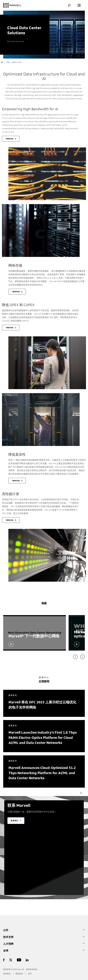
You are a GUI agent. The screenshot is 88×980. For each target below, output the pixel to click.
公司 (6, 930)
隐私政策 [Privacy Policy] (19, 974)
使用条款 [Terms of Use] (7, 974)
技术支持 (8, 937)
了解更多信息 (9, 139)
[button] (11, 644)
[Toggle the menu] (79, 5)
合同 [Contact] (30, 974)
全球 (6, 951)
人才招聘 (8, 944)
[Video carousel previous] (75, 657)
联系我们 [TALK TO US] (14, 821)
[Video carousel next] (83, 657)
